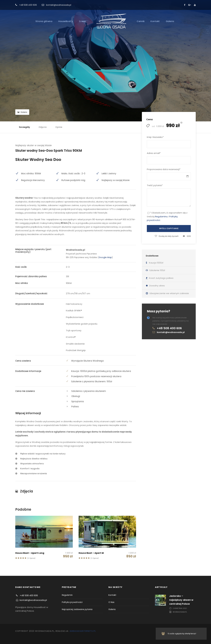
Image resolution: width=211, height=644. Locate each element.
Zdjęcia (43, 127)
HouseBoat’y (66, 21)
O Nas (82, 21)
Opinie (59, 127)
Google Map (105, 257)
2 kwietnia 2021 (180, 608)
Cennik (141, 21)
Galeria (170, 21)
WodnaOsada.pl (180, 612)
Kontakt (155, 21)
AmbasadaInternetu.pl (83, 631)
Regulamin (67, 595)
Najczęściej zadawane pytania (77, 609)
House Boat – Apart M (91, 553)
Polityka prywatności (72, 602)
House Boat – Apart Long (30, 553)
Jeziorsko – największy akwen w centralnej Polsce (181, 600)
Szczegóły (24, 127)
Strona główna (44, 21)
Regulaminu (161, 216)
